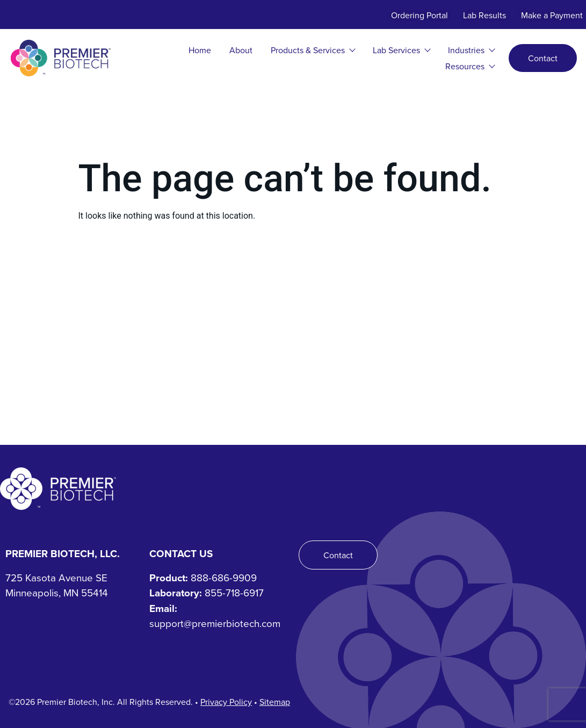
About (241, 50)
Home (200, 50)
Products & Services (313, 50)
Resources (470, 66)
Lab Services (401, 50)
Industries (471, 50)
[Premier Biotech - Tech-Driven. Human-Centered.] (58, 489)
